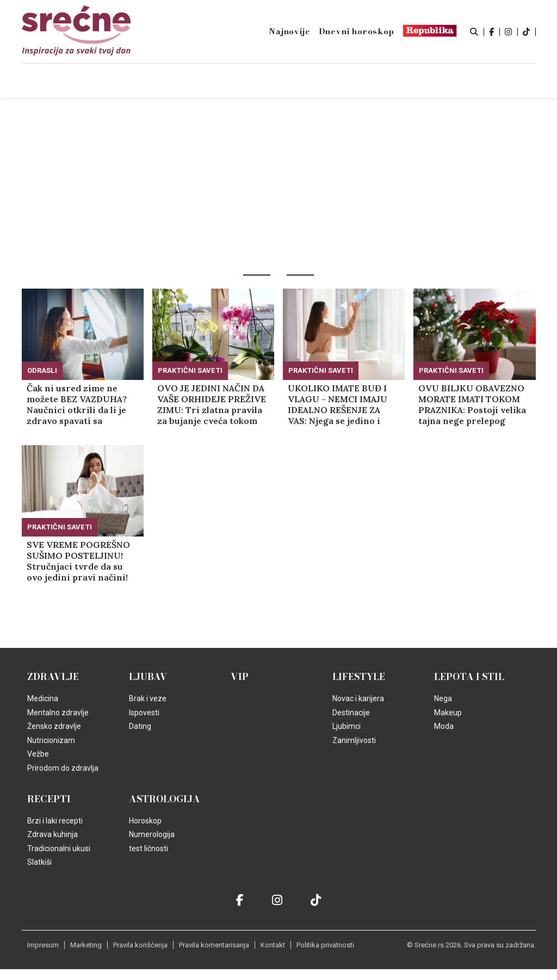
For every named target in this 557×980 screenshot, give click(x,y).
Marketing (86, 945)
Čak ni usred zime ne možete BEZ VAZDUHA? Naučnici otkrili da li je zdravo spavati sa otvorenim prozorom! (77, 404)
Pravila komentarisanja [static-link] (214, 945)
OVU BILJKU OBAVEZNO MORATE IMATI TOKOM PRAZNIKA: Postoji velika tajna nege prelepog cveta (472, 404)
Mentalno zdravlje (58, 713)
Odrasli (42, 370)
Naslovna (94, 82)
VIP (240, 677)
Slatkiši (39, 862)
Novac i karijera (358, 698)
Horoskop (145, 821)
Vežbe (38, 754)
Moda (444, 726)
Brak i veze (148, 698)
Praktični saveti (190, 370)
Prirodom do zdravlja (63, 768)
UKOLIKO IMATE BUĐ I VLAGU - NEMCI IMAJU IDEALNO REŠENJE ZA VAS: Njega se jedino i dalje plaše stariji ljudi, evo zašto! (338, 404)
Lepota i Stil (469, 677)
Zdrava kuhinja (52, 834)
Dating (140, 726)
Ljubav (148, 677)
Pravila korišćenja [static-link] (140, 945)
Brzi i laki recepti (55, 821)
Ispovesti (144, 713)
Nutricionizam (51, 740)
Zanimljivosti (354, 740)
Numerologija (152, 834)
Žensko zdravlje (54, 726)
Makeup (448, 713)
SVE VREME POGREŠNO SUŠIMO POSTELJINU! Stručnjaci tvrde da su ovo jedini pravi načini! (78, 561)
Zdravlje (53, 677)
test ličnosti (148, 848)
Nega (443, 698)
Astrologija (165, 799)
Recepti (49, 799)
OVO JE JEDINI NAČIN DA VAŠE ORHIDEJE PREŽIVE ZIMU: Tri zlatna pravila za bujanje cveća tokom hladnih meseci (212, 404)
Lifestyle (359, 677)
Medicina (43, 698)
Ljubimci (346, 726)
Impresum (43, 945)
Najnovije (289, 32)
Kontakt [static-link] (273, 945)
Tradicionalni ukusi (59, 848)
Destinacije (351, 713)
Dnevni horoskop (357, 32)
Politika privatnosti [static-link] (325, 945)
